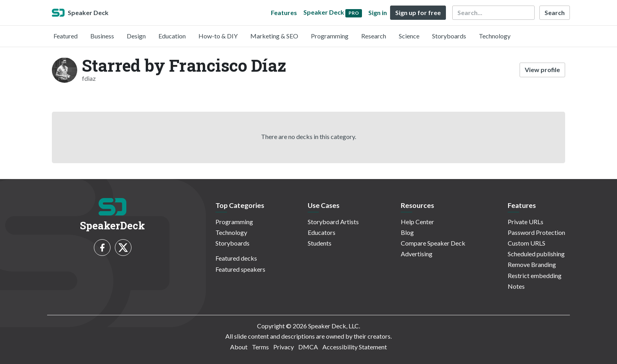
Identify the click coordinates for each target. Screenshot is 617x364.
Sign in (378, 12)
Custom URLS (527, 243)
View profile (542, 70)
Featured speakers (240, 269)
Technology (495, 36)
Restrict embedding (535, 275)
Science (409, 36)
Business (102, 36)
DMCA (308, 347)
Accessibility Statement (355, 347)
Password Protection (536, 232)
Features (284, 12)
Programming (330, 36)
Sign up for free (418, 12)
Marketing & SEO (274, 36)
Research (374, 36)
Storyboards (449, 36)
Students (320, 243)
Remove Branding (532, 264)
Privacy (284, 347)
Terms (260, 347)
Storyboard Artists (333, 222)
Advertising (417, 254)
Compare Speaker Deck (433, 243)
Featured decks (236, 258)
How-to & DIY (218, 36)
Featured (66, 36)
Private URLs (526, 222)
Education (172, 36)
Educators (322, 232)
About (239, 347)
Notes (516, 286)
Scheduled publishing (536, 254)
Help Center (417, 222)
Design (136, 36)
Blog (407, 232)
